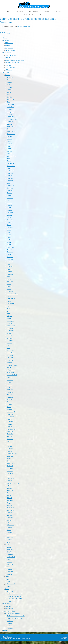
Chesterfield (11, 186)
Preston (9, 419)
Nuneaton (10, 400)
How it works (7, 40)
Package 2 (10, 623)
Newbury (10, 377)
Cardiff (9, 552)
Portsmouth (10, 417)
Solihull (9, 461)
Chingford (10, 191)
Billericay (10, 114)
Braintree (10, 141)
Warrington (10, 510)
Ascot (9, 85)
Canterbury (10, 171)
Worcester (10, 537)
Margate (10, 363)
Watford (9, 515)
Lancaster (10, 328)
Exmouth (10, 245)
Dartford (10, 215)
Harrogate (10, 282)
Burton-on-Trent (12, 156)
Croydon (10, 210)
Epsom (9, 237)
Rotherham (10, 439)
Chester (9, 183)
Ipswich (9, 311)
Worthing (10, 540)
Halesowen (10, 274)
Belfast (9, 586)
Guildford (10, 269)
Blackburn (10, 122)
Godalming (10, 259)
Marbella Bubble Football (14, 594)
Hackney (10, 272)
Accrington (10, 77)
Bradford (10, 139)
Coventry (10, 203)
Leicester (10, 336)
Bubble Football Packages (13, 614)
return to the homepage (24, 27)
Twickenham (11, 508)
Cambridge (10, 163)
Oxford (9, 407)
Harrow (9, 284)
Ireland (7, 577)
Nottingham (11, 397)
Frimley (9, 254)
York (8, 542)
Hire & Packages (10, 50)
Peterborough (11, 412)
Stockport (10, 473)
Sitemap (9, 637)
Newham (10, 382)
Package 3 (10, 626)
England (8, 75)
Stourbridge (11, 478)
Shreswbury (11, 456)
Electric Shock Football (12, 63)
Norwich (9, 395)
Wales (7, 545)
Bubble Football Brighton (14, 618)
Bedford (9, 109)
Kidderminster (11, 326)
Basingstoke (11, 100)
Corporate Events (10, 68)
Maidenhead (11, 353)
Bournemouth (11, 134)
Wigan (9, 523)
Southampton (11, 464)
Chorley (9, 195)
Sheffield (10, 451)
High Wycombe (12, 299)
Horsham (10, 301)
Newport (10, 559)
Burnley (9, 154)
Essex (9, 240)
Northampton (11, 392)
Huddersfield (11, 304)
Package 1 (10, 621)
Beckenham (10, 107)
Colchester (10, 198)
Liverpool (10, 343)
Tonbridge (10, 500)
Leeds (9, 333)
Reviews (8, 45)
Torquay (9, 503)
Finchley (10, 250)
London (9, 345)
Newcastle (10, 380)
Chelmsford (10, 173)
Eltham (9, 232)
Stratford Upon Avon (13, 483)
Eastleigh (10, 227)
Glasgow (10, 574)
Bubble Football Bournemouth (16, 616)
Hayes (9, 289)
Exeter (9, 242)
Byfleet (9, 161)
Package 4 (10, 628)
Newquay (10, 387)
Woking (9, 530)
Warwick (10, 513)
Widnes (9, 520)
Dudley (9, 225)
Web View (64, 639)
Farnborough (11, 247)
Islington (10, 316)
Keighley (10, 318)
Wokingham (11, 532)
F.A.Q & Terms (9, 43)
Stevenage (10, 471)
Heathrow (10, 291)
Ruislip (9, 441)
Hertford (10, 296)
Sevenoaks (10, 449)
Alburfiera (10, 591)
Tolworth (10, 498)
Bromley (10, 151)
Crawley (9, 205)
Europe (7, 589)
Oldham (9, 402)
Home (5, 38)
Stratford (10, 481)
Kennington (10, 321)
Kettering (10, 323)
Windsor (10, 527)
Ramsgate (10, 422)
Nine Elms (10, 390)
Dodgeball (8, 58)
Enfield (9, 235)
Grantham (10, 262)
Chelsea (9, 176)
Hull (8, 306)
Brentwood (10, 144)
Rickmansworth (12, 429)
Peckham (10, 409)
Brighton (10, 146)
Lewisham (10, 338)
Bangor (9, 547)
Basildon (10, 97)
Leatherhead (11, 331)
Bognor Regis (11, 127)
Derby (9, 218)
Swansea (10, 562)
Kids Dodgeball (10, 609)
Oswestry (10, 404)
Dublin (9, 579)
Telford (9, 495)
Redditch (10, 427)
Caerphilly (10, 554)
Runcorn (9, 444)
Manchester (10, 358)
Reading (9, 424)
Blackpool (10, 124)
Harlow (9, 279)
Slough (9, 459)
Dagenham (10, 213)
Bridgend (10, 550)
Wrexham (10, 564)
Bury (8, 159)
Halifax (9, 277)
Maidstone (10, 355)
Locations (6, 72)
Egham (9, 230)
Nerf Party (8, 606)
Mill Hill (9, 368)
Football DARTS (10, 65)
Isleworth (10, 313)
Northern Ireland (10, 584)
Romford (10, 436)
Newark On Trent (12, 375)
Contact (6, 631)
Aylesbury (10, 90)
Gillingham (10, 257)
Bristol (9, 149)
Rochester (10, 434)
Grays (9, 264)
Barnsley (10, 92)
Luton (9, 348)
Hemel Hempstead (13, 294)
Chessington (11, 181)
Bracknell (10, 136)
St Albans (10, 468)
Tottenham (10, 505)
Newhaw (10, 385)
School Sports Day (11, 55)
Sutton (9, 493)
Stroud (9, 486)
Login (65, 637)
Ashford (9, 87)
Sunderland (10, 491)
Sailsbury (10, 446)
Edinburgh (10, 572)
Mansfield (10, 360)
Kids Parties (7, 604)
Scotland (8, 567)
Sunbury (10, 488)
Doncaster (10, 220)
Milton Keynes (11, 370)
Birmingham (11, 117)
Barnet (9, 95)
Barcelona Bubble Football (15, 599)
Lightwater (10, 341)
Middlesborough (12, 365)
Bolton (9, 129)
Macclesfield (11, 350)
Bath (8, 102)
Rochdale (10, 432)
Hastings (10, 286)
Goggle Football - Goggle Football (15, 60)
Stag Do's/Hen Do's (9, 611)
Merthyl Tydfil (11, 557)
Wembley (10, 518)
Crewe (9, 208)
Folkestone (10, 252)
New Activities (7, 53)
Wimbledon (10, 525)
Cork (8, 582)
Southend (10, 466)
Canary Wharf (11, 166)
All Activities (9, 70)
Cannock (10, 168)
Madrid (9, 601)
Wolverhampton (12, 535)
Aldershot (10, 80)
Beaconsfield (11, 104)
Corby (9, 200)
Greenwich (10, 267)
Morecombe (11, 373)
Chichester (10, 188)
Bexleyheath (11, 112)
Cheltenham (11, 178)
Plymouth (10, 414)
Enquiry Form (9, 48)
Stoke (9, 476)
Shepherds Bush (12, 454)
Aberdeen (10, 569)
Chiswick (10, 193)
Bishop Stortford (12, 119)
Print (4, 637)
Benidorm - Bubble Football (15, 596)
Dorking (9, 222)
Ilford (9, 309)
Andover (9, 82)
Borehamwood (11, 131)
